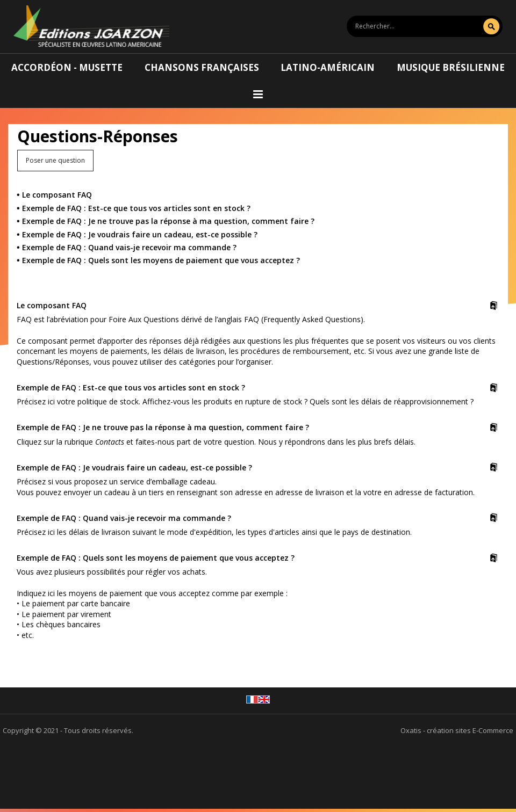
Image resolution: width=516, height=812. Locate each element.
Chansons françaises (202, 67)
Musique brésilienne (451, 67)
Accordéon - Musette (67, 67)
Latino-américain (328, 67)
